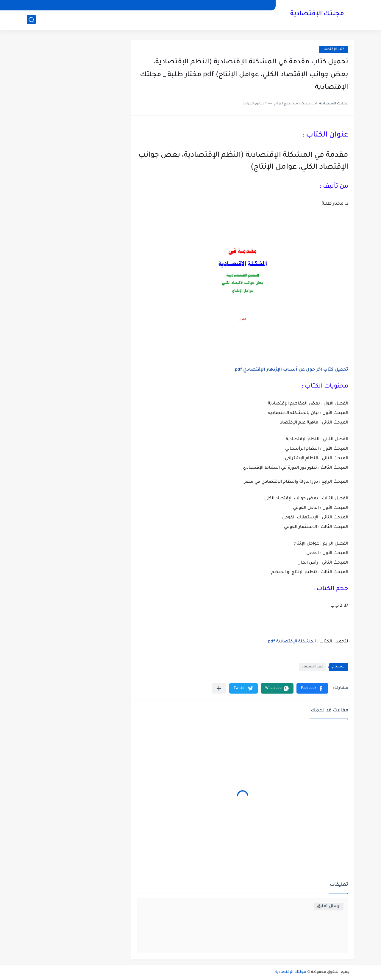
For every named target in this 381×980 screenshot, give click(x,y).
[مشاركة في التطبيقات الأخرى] (219, 688)
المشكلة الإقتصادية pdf (292, 642)
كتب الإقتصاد (334, 50)
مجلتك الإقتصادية (317, 14)
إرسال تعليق (329, 906)
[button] (312, 688)
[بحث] (31, 20)
